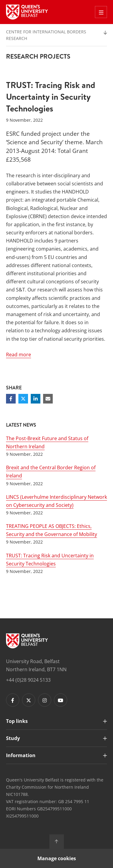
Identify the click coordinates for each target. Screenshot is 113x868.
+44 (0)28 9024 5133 (28, 680)
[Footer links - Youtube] (61, 700)
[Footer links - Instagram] (45, 700)
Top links (17, 721)
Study (13, 738)
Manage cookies (57, 858)
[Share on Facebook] (11, 399)
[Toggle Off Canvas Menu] (101, 12)
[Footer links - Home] (27, 641)
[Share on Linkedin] (36, 399)
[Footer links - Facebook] (13, 700)
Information (21, 755)
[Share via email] (48, 399)
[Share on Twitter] (23, 399)
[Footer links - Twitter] (29, 700)
